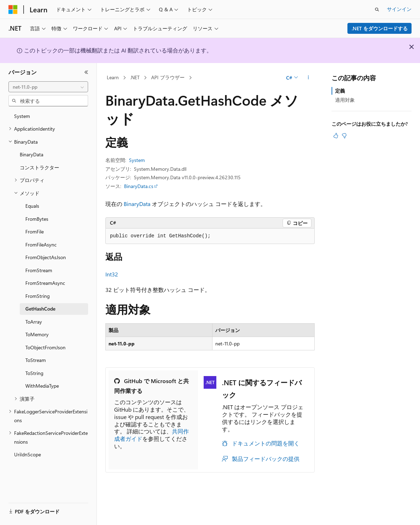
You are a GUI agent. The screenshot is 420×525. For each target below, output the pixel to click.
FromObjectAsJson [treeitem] (46, 257)
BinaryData (137, 204)
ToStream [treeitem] (36, 360)
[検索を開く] (377, 10)
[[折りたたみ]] (86, 72)
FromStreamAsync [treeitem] (45, 283)
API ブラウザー (168, 77)
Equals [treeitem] (32, 206)
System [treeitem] (22, 116)
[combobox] (48, 87)
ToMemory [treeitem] (37, 334)
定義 (340, 91)
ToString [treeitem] (34, 373)
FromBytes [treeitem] (37, 219)
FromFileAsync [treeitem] (41, 245)
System (137, 160)
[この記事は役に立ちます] (336, 136)
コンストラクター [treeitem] (39, 167)
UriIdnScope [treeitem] (27, 454)
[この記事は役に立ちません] (344, 136)
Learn (113, 77)
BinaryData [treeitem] (32, 154)
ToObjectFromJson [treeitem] (45, 347)
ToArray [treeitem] (34, 322)
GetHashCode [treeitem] (40, 309)
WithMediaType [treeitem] (42, 386)
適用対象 (345, 100)
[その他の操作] (308, 78)
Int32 (112, 274)
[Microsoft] (13, 10)
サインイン (399, 9)
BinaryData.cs (139, 186)
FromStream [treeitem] (39, 270)
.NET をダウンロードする (380, 28)
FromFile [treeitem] (35, 232)
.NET (135, 77)
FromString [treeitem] (38, 296)
